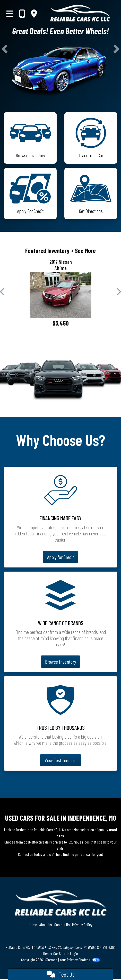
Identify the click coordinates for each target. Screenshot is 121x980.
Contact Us (62, 924)
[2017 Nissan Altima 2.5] (60, 295)
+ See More (83, 251)
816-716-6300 (106, 947)
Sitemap (51, 960)
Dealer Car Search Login (61, 953)
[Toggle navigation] (10, 13)
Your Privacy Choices (80, 960)
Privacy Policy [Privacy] (82, 924)
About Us (46, 924)
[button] (5, 49)
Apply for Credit (60, 557)
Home (33, 924)
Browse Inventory (60, 662)
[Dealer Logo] (80, 13)
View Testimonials (60, 760)
